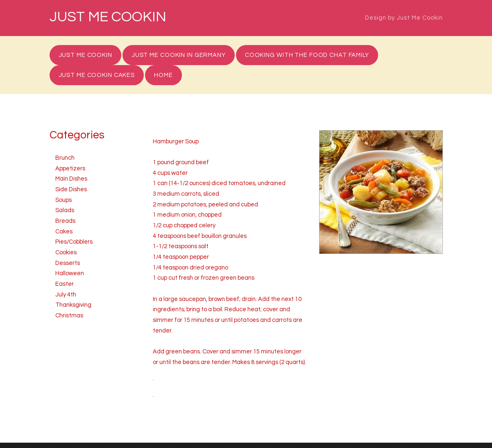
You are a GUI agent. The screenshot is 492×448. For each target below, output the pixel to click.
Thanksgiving (73, 305)
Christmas (69, 316)
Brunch (65, 158)
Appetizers (70, 169)
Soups (63, 200)
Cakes (64, 232)
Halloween (70, 273)
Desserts (68, 263)
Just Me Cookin (108, 17)
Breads (65, 221)
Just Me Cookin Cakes (97, 75)
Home (163, 75)
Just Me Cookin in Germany (179, 55)
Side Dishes (71, 189)
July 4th (66, 295)
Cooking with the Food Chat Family (307, 55)
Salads (65, 210)
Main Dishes (71, 179)
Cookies (66, 252)
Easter (65, 284)
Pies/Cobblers (74, 242)
